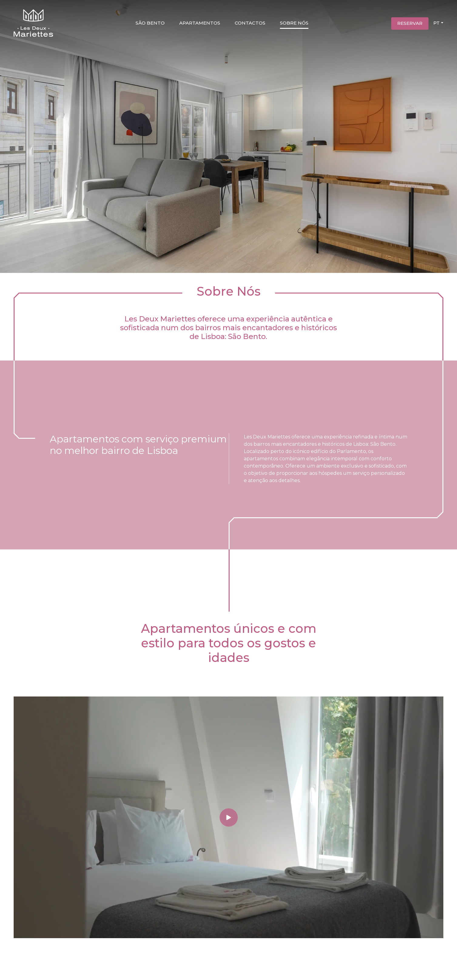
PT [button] (437, 23)
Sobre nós (294, 23)
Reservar (410, 23)
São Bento (150, 23)
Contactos (250, 23)
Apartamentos (200, 23)
